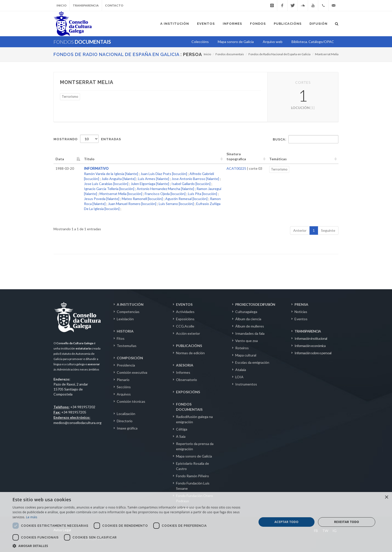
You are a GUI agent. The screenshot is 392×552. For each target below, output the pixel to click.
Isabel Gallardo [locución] (191, 184)
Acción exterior (188, 333)
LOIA (239, 377)
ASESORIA (185, 365)
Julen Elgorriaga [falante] (150, 184)
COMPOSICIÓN (130, 358)
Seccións (124, 387)
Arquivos (124, 394)
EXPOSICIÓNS (188, 392)
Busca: (306, 139)
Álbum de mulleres (250, 326)
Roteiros (242, 348)
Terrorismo (70, 96)
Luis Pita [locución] (202, 194)
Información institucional (311, 338)
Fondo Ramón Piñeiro (192, 476)
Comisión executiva (132, 372)
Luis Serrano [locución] (176, 204)
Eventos (301, 319)
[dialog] (196, 522)
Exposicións (185, 319)
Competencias (128, 312)
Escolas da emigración (252, 362)
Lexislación (125, 319)
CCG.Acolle (185, 326)
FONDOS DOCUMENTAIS (189, 407)
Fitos (121, 338)
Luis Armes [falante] (153, 179)
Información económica (310, 346)
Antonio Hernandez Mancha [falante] (165, 189)
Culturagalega (246, 312)
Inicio (61, 5)
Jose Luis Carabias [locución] (106, 184)
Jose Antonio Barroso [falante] (195, 179)
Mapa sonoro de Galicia (194, 456)
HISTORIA (125, 331)
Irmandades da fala (250, 333)
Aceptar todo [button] (286, 522)
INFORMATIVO (96, 168)
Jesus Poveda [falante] (102, 199)
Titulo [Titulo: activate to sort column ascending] (89, 159)
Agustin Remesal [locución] (186, 199)
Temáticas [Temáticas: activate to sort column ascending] (278, 159)
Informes (183, 372)
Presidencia (126, 365)
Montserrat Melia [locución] (121, 194)
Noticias (301, 312)
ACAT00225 (236, 168)
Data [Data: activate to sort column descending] (60, 159)
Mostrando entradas (87, 139)
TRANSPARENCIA (308, 331)
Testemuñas (127, 346)
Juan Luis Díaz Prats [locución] (164, 174)
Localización (126, 414)
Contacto (114, 5)
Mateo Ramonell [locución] (142, 199)
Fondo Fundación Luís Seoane (193, 486)
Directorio (125, 421)
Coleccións (200, 42)
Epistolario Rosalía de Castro (192, 466)
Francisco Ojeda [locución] (165, 194)
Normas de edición (190, 353)
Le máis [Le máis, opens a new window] (32, 517)
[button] (131, 546)
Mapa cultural (246, 355)
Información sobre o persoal (313, 353)
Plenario (123, 380)
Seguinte (328, 230)
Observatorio (186, 380)
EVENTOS (184, 304)
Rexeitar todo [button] (346, 522)
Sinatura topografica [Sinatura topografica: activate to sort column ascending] (236, 156)
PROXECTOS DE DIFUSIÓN (255, 304)
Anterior (300, 230)
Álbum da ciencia (248, 319)
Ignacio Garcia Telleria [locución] (109, 189)
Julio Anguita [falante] (118, 179)
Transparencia (86, 5)
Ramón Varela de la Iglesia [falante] (111, 174)
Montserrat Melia (327, 54)
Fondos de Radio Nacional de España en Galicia (116, 54)
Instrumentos (246, 384)
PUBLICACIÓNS (189, 346)
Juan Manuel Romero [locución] (132, 204)
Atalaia (241, 370)
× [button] (386, 497)
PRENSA (301, 304)
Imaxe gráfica (127, 428)
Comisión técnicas (131, 401)
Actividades (185, 312)
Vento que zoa (246, 341)
